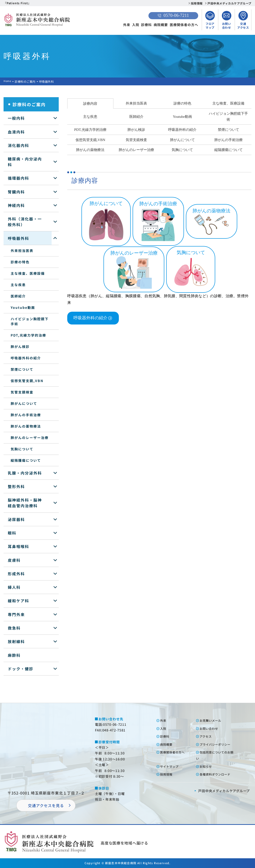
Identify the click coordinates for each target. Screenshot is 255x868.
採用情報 (197, 3)
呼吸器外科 (18, 238)
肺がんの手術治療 (26, 415)
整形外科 (16, 486)
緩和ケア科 (18, 601)
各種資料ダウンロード (218, 774)
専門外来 (16, 614)
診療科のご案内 (26, 81)
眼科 (12, 533)
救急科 (14, 628)
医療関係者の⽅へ (175, 752)
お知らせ (207, 766)
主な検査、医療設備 (28, 273)
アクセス (207, 736)
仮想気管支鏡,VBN (27, 381)
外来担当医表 (22, 251)
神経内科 (16, 205)
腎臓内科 (16, 192)
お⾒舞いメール (212, 720)
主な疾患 (18, 285)
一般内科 (16, 118)
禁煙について (22, 369)
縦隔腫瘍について (26, 460)
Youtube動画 (23, 307)
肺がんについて (24, 403)
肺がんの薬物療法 (26, 426)
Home (8, 81)
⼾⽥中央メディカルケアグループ (224, 791)
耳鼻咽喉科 (18, 546)
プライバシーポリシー (218, 744)
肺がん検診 (20, 347)
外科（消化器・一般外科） (25, 222)
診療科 (146, 25)
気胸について (22, 449)
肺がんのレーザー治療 (30, 438)
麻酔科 (14, 655)
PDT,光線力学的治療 (28, 335)
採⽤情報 (168, 774)
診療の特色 (20, 262)
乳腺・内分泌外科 (25, 473)
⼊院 (164, 728)
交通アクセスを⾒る (46, 805)
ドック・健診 (21, 669)
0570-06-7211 (173, 15)
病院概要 (161, 25)
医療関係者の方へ (184, 25)
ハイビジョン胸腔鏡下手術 (30, 321)
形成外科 (16, 574)
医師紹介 (18, 296)
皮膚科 (14, 560)
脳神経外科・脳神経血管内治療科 (25, 503)
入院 (136, 25)
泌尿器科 (16, 519)
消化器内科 (18, 145)
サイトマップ (171, 766)
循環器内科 (18, 178)
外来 (127, 25)
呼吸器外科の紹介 (26, 358)
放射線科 (16, 641)
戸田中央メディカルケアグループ (229, 3)
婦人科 (14, 587)
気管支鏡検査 (22, 392)
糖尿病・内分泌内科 (25, 162)
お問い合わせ (211, 728)
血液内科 (16, 132)
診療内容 (90, 103)
